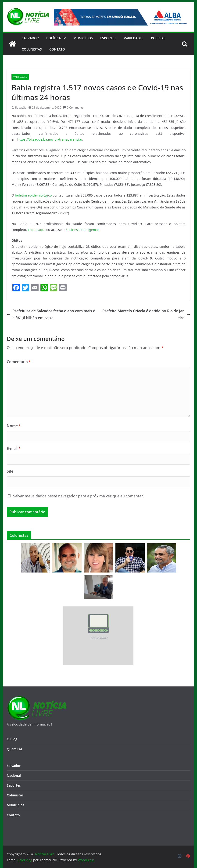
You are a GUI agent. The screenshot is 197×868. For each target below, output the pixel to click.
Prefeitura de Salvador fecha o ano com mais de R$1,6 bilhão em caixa (51, 314)
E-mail (14, 449)
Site (10, 471)
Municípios (83, 38)
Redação (21, 108)
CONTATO (57, 49)
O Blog (12, 739)
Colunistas (32, 49)
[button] (63, 38)
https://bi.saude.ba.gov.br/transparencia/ (50, 139)
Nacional (14, 775)
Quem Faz (15, 749)
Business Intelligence (82, 230)
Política (54, 38)
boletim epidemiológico (33, 195)
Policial (158, 38)
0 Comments (73, 108)
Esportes (108, 38)
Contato (13, 815)
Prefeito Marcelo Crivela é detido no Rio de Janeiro (146, 314)
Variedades (134, 38)
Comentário (19, 362)
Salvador (30, 38)
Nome (14, 426)
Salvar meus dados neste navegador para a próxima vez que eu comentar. (79, 496)
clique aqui (37, 230)
